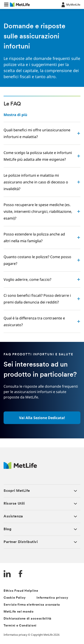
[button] (6, 4)
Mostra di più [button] (15, 115)
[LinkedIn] (7, 574)
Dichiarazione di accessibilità (28, 619)
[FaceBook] (21, 574)
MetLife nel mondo (19, 612)
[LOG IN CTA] (70, 4)
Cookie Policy (15, 598)
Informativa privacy (52, 598)
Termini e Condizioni (20, 626)
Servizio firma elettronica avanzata (32, 605)
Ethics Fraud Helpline (21, 591)
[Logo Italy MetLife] (20, 468)
